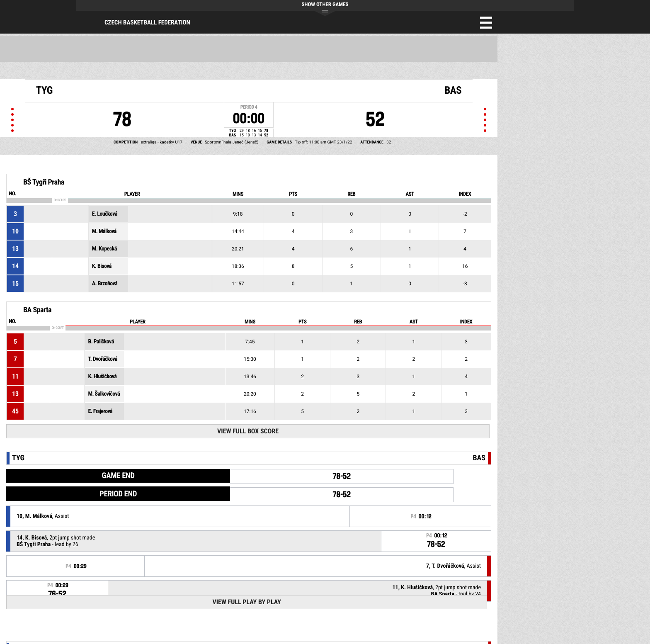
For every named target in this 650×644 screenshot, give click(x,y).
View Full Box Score (248, 431)
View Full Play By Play (246, 602)
